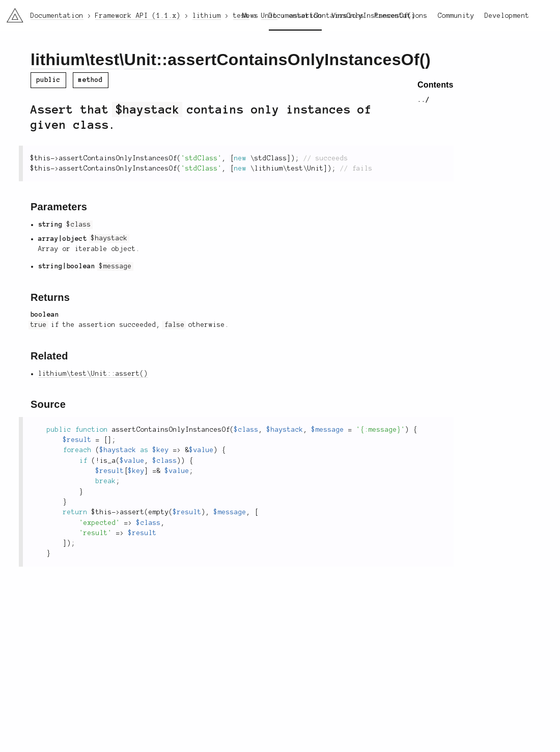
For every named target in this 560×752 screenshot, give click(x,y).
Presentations (401, 16)
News (250, 16)
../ (424, 100)
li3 (11, 12)
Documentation (295, 16)
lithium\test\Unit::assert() (93, 374)
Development (507, 16)
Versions (348, 16)
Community (456, 16)
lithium (58, 60)
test (104, 60)
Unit (140, 60)
